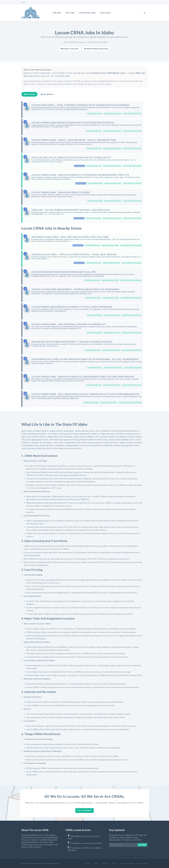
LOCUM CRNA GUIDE (87, 13)
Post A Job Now (84, 810)
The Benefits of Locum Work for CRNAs (86, 843)
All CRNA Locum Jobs (78, 42)
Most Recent (29, 94)
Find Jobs (57, 13)
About (96, 864)
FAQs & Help (105, 13)
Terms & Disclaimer (128, 864)
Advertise (105, 864)
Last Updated (47, 94)
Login (23, 2)
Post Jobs (70, 13)
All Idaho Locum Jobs (70, 49)
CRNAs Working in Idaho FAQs (96, 49)
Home (66, 42)
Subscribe (142, 845)
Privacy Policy (143, 864)
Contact (115, 864)
